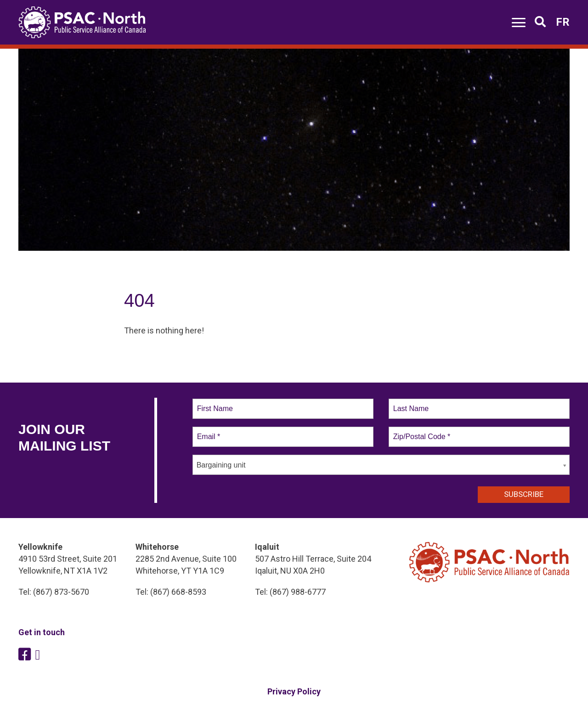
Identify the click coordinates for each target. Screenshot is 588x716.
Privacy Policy (294, 691)
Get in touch (42, 632)
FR (563, 22)
